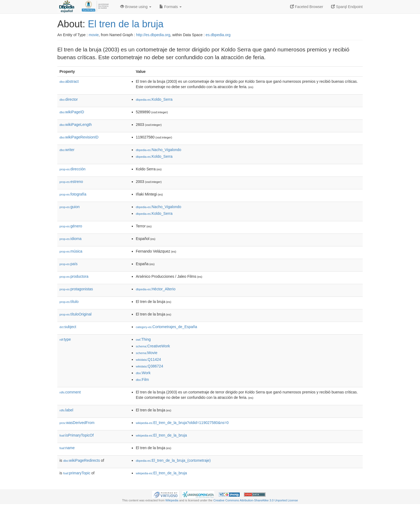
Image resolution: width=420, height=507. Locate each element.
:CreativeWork (153, 346)
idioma (70, 239)
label (66, 410)
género (71, 226)
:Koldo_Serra (154, 99)
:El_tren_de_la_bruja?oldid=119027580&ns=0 (182, 423)
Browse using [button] (136, 7)
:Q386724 (149, 366)
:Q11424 (148, 359)
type (65, 339)
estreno (71, 182)
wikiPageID (72, 112)
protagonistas (76, 289)
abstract (69, 81)
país (69, 264)
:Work (143, 373)
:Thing (143, 339)
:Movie (147, 353)
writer (67, 150)
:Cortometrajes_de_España (166, 327)
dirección (72, 169)
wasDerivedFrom (77, 423)
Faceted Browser (307, 7)
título (69, 302)
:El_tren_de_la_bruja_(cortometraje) (173, 460)
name (67, 448)
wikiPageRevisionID (79, 137)
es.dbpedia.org (218, 35)
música (71, 251)
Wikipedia (172, 500)
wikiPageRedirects (82, 460)
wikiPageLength (76, 125)
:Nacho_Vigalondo (159, 150)
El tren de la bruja (126, 24)
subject (68, 327)
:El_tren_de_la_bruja (161, 435)
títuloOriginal (76, 314)
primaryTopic (77, 473)
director (69, 99)
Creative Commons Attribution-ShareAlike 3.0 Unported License (256, 500)
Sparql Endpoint (347, 7)
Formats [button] (170, 7)
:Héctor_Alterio (156, 289)
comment (70, 392)
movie (94, 35)
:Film (142, 380)
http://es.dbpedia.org (153, 35)
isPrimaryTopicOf (77, 435)
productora (74, 276)
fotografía (73, 194)
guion (70, 207)
